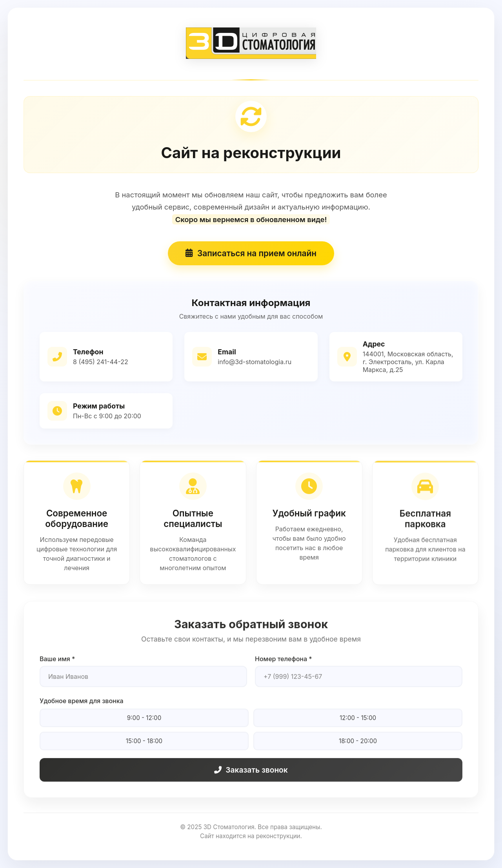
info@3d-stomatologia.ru (255, 362)
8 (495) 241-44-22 (101, 362)
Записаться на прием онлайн (251, 254)
